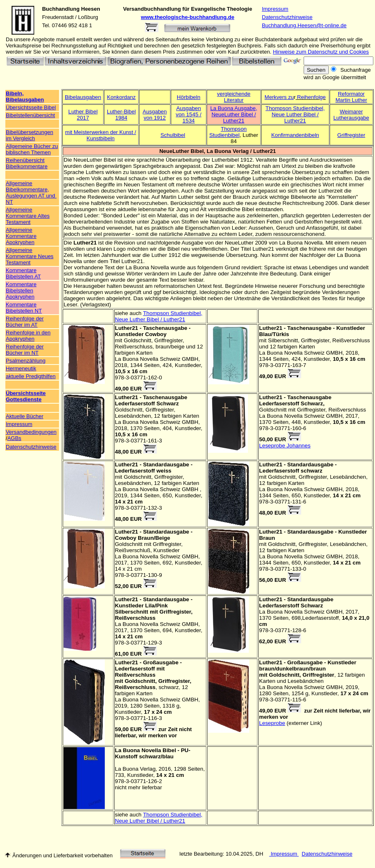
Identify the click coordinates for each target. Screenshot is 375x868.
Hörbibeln (189, 97)
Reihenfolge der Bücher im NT (25, 350)
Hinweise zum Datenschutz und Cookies (321, 52)
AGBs (14, 438)
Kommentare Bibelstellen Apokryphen (21, 291)
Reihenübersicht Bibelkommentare (27, 163)
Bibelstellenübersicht (30, 115)
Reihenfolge (311, 97)
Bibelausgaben (83, 97)
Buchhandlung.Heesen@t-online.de (304, 25)
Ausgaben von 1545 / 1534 (189, 114)
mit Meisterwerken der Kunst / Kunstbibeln (101, 135)
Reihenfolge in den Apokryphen (28, 336)
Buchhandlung (61, 9)
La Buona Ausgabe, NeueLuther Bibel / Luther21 (234, 114)
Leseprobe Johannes (285, 446)
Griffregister (351, 135)
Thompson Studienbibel (228, 132)
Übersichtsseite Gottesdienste (26, 396)
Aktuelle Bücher (25, 416)
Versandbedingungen (31, 432)
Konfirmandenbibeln (295, 135)
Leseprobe (272, 723)
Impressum (275, 9)
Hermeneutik (21, 368)
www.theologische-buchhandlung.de (188, 17)
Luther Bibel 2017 (83, 115)
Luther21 (85, 243)
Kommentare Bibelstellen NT (24, 308)
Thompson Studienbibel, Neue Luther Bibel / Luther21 (295, 114)
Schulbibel (173, 135)
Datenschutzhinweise (287, 17)
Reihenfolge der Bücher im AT (25, 322)
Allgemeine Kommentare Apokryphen (21, 236)
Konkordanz (121, 97)
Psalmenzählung (26, 361)
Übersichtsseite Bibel (31, 107)
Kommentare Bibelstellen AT (23, 273)
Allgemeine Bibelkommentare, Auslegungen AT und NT (31, 193)
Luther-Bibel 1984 (121, 115)
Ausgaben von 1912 (155, 115)
